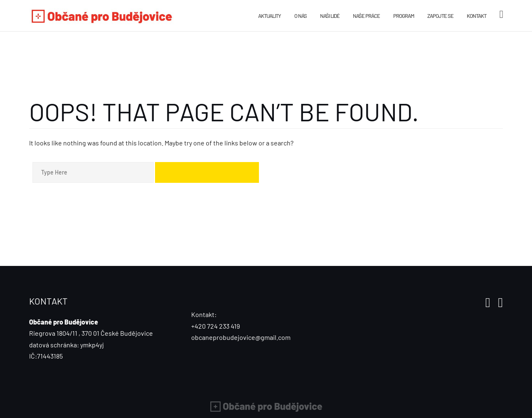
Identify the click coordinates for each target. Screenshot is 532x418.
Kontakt (477, 16)
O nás (300, 16)
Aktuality (270, 16)
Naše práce (366, 16)
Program (404, 16)
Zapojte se (440, 16)
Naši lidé (330, 16)
